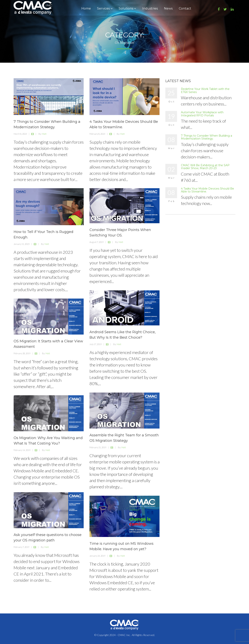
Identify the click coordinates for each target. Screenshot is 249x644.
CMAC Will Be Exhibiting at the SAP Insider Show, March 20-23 (205, 167)
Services (105, 8)
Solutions (127, 8)
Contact (185, 8)
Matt (44, 134)
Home (86, 8)
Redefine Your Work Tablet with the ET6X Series (205, 90)
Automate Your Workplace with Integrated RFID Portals (202, 114)
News (168, 8)
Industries (150, 8)
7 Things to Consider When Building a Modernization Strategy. (206, 137)
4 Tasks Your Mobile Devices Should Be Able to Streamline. (207, 190)
